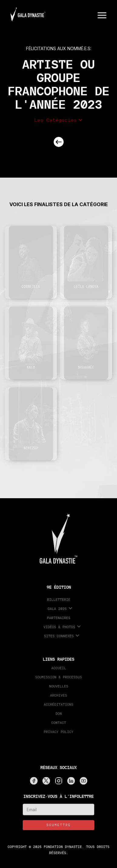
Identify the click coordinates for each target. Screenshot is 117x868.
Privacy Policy (59, 734)
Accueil (59, 670)
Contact (59, 725)
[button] (102, 15)
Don (59, 716)
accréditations (59, 707)
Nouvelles (59, 688)
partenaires (59, 620)
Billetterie (59, 602)
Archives (59, 698)
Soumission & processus (59, 679)
